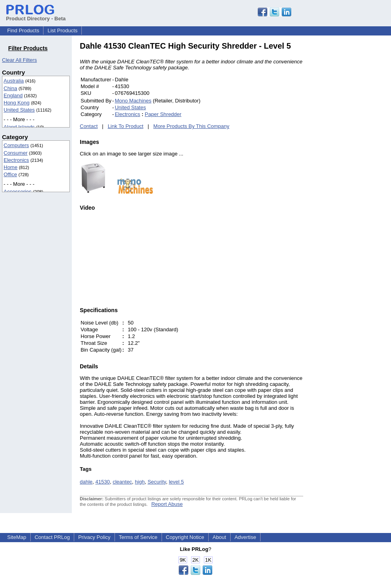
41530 (103, 482)
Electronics (16, 160)
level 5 (176, 482)
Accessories (18, 192)
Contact (89, 126)
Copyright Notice (185, 537)
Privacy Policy (94, 537)
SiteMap (17, 537)
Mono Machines (133, 101)
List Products (62, 30)
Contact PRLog (52, 537)
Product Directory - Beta (36, 16)
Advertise (245, 537)
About (219, 537)
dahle (86, 482)
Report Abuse (167, 504)
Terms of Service (138, 537)
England (13, 95)
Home (11, 167)
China (10, 88)
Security (157, 482)
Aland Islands (19, 127)
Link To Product (125, 126)
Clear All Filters (19, 60)
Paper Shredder (163, 114)
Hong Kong (17, 103)
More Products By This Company (191, 126)
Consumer (16, 153)
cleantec (122, 482)
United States (19, 110)
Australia (14, 81)
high (140, 482)
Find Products (23, 30)
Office (10, 174)
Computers (16, 145)
